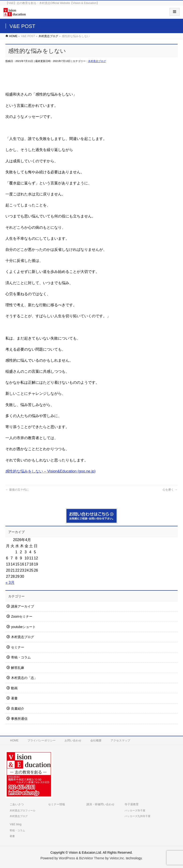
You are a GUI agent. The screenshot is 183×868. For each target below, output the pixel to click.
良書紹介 (18, 709)
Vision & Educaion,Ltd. (85, 852)
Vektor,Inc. (117, 858)
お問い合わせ (73, 740)
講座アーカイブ (23, 606)
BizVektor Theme (92, 858)
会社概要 (96, 740)
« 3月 (10, 583)
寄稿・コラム (21, 657)
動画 (14, 688)
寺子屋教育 (132, 804)
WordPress (67, 858)
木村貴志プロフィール (23, 810)
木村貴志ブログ (97, 61)
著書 (14, 698)
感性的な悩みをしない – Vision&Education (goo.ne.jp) (50, 471)
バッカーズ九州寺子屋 (137, 816)
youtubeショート (23, 627)
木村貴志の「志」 (24, 678)
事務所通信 (19, 719)
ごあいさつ (17, 804)
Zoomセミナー (22, 617)
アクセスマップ (120, 740)
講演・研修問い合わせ (100, 804)
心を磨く (170, 490)
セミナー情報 (57, 804)
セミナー (18, 647)
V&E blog (15, 824)
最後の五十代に (17, 490)
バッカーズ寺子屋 (135, 810)
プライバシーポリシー (42, 740)
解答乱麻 (18, 668)
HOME (14, 740)
